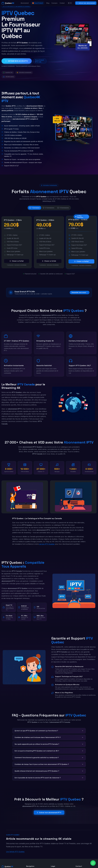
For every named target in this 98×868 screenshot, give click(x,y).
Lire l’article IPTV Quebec (15, 852)
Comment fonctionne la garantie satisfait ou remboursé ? (49, 758)
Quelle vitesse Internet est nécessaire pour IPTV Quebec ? (49, 771)
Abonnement (25, 3)
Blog (48, 3)
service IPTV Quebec (47, 544)
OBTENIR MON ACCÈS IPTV (17, 61)
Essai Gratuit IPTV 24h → (40, 61)
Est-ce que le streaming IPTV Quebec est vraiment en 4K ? (49, 751)
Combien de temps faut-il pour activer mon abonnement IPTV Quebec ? (49, 764)
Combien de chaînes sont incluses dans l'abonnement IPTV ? (49, 737)
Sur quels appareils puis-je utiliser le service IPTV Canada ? (49, 744)
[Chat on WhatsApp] (93, 863)
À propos (55, 3)
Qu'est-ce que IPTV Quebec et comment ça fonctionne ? (49, 731)
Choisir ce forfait (17, 261)
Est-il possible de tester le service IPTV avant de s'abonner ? (49, 778)
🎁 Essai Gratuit (38, 3)
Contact (62, 3)
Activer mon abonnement (86, 3)
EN (70, 3)
